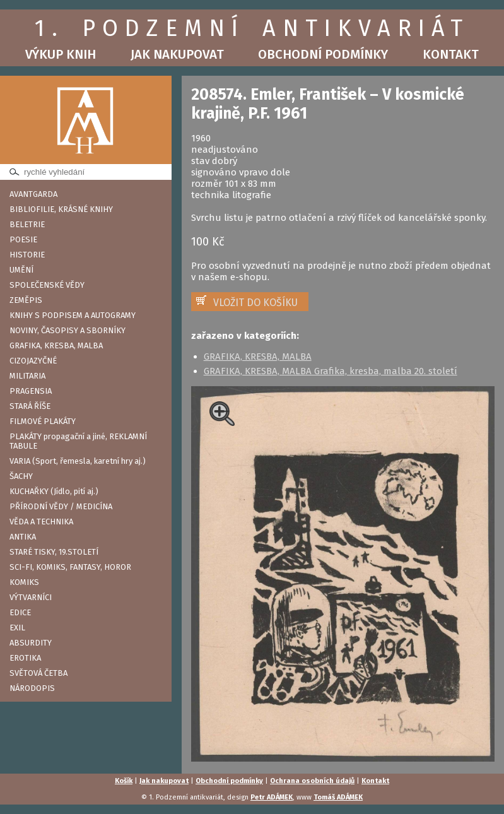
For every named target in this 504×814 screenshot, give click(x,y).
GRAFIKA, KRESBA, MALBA (56, 345)
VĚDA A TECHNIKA (41, 522)
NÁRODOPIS (32, 688)
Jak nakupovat (177, 54)
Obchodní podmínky (323, 54)
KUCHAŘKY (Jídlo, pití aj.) (54, 491)
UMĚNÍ (21, 270)
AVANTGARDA (33, 194)
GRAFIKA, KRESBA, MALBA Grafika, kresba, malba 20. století (331, 371)
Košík (124, 781)
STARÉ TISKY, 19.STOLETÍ (54, 552)
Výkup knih (61, 54)
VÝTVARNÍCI (31, 597)
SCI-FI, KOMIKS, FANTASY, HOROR (70, 567)
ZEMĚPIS (26, 300)
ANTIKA (23, 537)
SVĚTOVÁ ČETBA (38, 673)
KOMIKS (24, 582)
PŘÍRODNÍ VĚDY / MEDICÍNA (61, 506)
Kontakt (451, 54)
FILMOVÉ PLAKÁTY (43, 421)
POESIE (23, 239)
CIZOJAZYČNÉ (33, 361)
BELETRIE (27, 224)
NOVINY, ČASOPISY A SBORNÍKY (67, 330)
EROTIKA (25, 658)
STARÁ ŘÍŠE (30, 406)
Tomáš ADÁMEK (338, 797)
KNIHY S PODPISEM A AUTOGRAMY (73, 315)
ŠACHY (21, 476)
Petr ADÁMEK (272, 797)
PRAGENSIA (31, 391)
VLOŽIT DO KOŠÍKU (255, 303)
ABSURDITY (31, 643)
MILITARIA (27, 376)
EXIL (17, 628)
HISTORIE (27, 255)
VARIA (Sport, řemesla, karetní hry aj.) (78, 461)
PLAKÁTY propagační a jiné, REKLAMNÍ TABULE (78, 441)
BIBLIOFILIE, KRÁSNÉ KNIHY (61, 209)
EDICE (20, 612)
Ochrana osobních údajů (312, 781)
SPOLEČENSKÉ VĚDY (47, 285)
